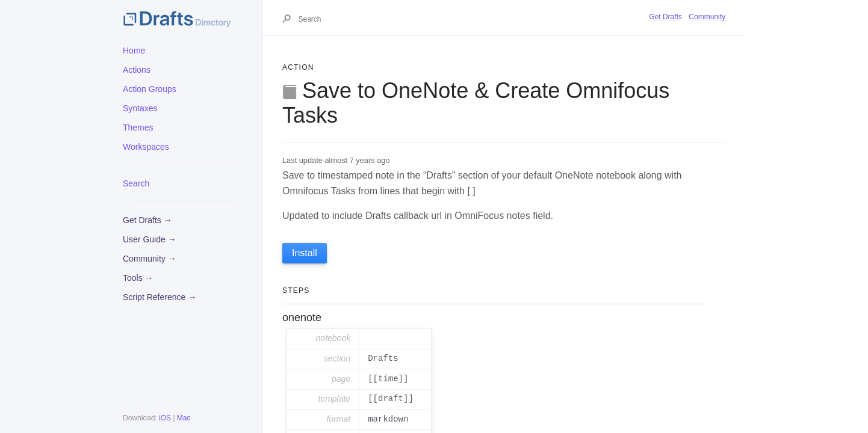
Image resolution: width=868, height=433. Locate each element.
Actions (137, 70)
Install (305, 253)
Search (136, 183)
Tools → (138, 278)
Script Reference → (160, 297)
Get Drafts (665, 17)
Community (707, 17)
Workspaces (146, 147)
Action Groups (150, 89)
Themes (138, 127)
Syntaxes (140, 108)
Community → (150, 259)
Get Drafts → (147, 220)
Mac (184, 418)
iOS (165, 418)
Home (134, 51)
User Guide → (150, 239)
